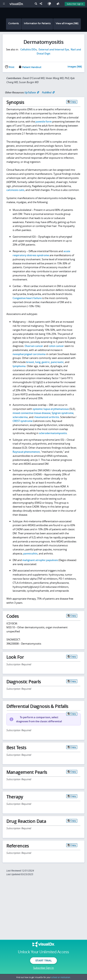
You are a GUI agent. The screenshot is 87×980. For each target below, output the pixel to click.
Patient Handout (30, 67)
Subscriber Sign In (43, 968)
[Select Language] (50, 4)
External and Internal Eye (54, 49)
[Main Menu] (4, 4)
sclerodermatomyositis (53, 433)
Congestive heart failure (27, 298)
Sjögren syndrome (63, 413)
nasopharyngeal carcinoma (29, 354)
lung (38, 362)
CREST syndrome (23, 421)
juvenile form (44, 122)
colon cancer (56, 346)
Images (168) (75, 67)
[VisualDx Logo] (17, 4)
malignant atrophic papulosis (40, 560)
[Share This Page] (42, 4)
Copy (73, 102)
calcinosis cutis (15, 190)
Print (10, 67)
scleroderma (20, 417)
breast (30, 362)
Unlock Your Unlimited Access (43, 952)
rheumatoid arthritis (47, 417)
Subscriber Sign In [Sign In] (75, 4)
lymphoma (19, 366)
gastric (46, 362)
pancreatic (57, 362)
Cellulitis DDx (29, 49)
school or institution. (61, 977)
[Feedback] (59, 4)
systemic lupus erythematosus (51, 409)
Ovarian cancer (34, 346)
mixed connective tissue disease (32, 413)
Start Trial (43, 960)
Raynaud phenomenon (26, 452)
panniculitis (30, 553)
